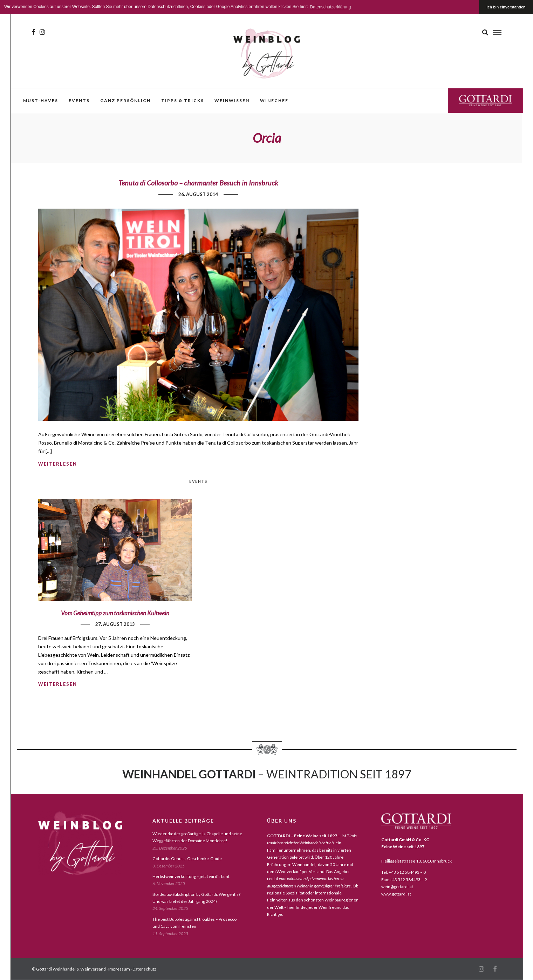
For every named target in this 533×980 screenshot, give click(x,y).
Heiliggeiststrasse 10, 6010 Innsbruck (416, 861)
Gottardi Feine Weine (485, 100)
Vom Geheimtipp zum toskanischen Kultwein (115, 613)
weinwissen (232, 100)
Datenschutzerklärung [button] (331, 7)
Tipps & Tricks (183, 100)
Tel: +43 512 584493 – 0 (404, 872)
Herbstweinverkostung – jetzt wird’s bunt (191, 876)
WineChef (274, 100)
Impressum (119, 969)
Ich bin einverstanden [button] (506, 7)
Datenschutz (144, 969)
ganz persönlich (125, 100)
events (79, 100)
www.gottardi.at (396, 894)
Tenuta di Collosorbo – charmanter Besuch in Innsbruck (198, 183)
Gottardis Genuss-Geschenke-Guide (187, 859)
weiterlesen (58, 464)
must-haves (41, 100)
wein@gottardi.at (397, 887)
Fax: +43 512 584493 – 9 (404, 880)
